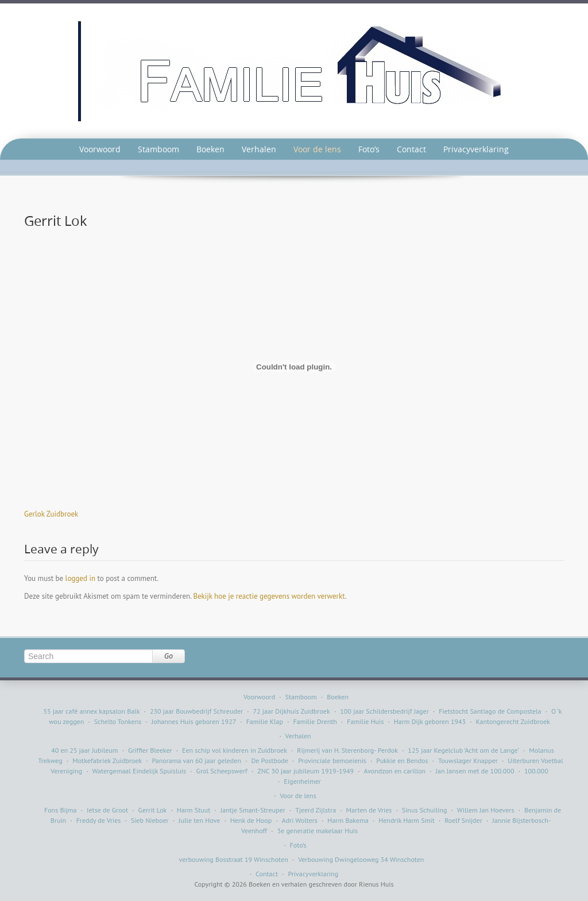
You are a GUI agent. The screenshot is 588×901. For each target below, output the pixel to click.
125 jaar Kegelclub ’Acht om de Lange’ (463, 750)
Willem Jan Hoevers (486, 810)
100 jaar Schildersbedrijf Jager (384, 711)
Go (169, 656)
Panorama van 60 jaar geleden (197, 761)
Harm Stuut (194, 810)
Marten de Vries (369, 810)
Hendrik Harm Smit (407, 820)
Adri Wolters (300, 820)
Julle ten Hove (199, 820)
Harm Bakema (348, 820)
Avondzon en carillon (395, 771)
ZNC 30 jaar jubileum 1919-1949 (305, 771)
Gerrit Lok (153, 810)
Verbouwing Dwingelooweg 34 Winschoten (361, 859)
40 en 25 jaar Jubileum (84, 750)
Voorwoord (100, 149)
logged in (80, 578)
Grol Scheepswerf (222, 771)
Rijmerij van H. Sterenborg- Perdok (347, 750)
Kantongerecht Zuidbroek (513, 721)
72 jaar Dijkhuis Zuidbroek (292, 711)
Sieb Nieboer (150, 820)
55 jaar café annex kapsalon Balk (91, 711)
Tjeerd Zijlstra (316, 810)
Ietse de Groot (107, 810)
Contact (411, 149)
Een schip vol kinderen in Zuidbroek (235, 750)
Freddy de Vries (99, 820)
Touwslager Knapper (468, 761)
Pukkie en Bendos (402, 761)
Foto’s (369, 149)
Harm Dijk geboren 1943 (430, 721)
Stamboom (158, 149)
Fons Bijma (61, 810)
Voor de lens (317, 149)
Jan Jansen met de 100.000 (475, 771)
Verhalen (259, 149)
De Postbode (269, 761)
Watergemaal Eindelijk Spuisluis (140, 771)
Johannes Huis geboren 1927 (194, 721)
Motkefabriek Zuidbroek (107, 761)
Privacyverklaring (476, 149)
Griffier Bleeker (150, 750)
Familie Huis (365, 721)
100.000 (536, 771)
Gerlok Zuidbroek (51, 514)
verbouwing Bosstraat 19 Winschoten (234, 859)
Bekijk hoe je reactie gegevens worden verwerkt (269, 596)
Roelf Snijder (463, 820)
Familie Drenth (315, 721)
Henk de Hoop (251, 820)
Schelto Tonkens (118, 721)
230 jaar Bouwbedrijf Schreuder (196, 711)
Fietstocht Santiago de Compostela (490, 711)
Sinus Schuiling (425, 810)
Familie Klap (265, 721)
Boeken (210, 149)
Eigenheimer (302, 781)
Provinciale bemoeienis (332, 761)
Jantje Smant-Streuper (253, 810)
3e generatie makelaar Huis (318, 831)
